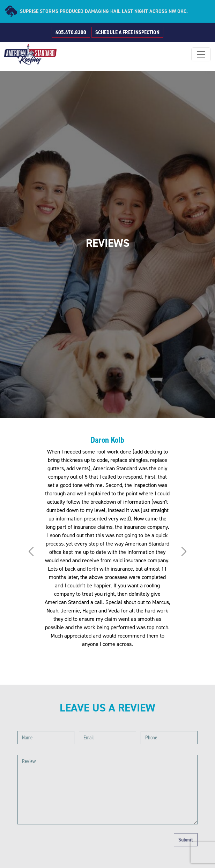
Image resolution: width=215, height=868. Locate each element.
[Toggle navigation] (201, 54)
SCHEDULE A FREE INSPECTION (127, 32)
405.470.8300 (71, 32)
